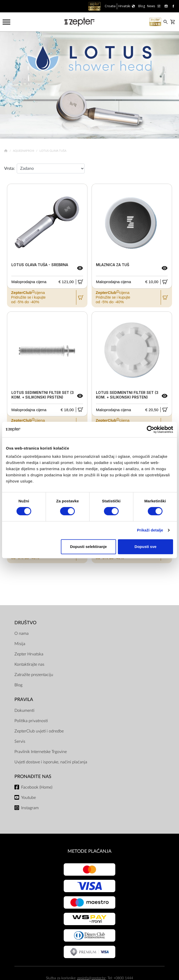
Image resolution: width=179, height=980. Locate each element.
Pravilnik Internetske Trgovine (41, 752)
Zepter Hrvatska (29, 654)
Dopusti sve (146, 547)
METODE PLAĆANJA (89, 851)
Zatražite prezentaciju (34, 675)
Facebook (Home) (37, 787)
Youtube (29, 798)
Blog (18, 685)
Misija (20, 644)
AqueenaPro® (24, 151)
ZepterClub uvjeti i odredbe (39, 731)
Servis (20, 741)
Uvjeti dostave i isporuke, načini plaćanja (51, 762)
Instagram (30, 808)
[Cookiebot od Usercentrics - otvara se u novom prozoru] (150, 429)
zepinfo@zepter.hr (91, 978)
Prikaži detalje (150, 530)
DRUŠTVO (25, 623)
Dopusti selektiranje (88, 547)
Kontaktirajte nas (29, 664)
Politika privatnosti (31, 721)
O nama (22, 633)
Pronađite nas (33, 777)
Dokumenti (24, 711)
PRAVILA (24, 700)
